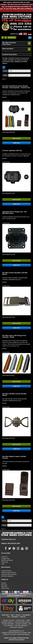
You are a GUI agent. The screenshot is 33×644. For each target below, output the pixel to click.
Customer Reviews (6, 572)
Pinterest (4, 584)
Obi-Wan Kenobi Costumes (22, 623)
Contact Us (4, 558)
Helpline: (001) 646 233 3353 (11, 544)
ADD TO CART (16, 139)
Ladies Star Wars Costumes (9, 575)
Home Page (5, 563)
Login (3, 565)
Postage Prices (5, 559)
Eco (9, 617)
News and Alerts (8, 49)
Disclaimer (15, 617)
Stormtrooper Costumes (16, 628)
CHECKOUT (12, 38)
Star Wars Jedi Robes (8, 625)
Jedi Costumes (20, 621)
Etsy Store (4, 586)
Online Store (5, 616)
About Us (23, 617)
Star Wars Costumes (9, 621)
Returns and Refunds (7, 561)
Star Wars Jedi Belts (21, 625)
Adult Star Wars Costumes (9, 573)
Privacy (18, 616)
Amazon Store (5, 589)
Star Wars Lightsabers (7, 577)
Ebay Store (4, 587)
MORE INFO (16, 143)
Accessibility (26, 616)
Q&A (12, 616)
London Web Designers (23, 635)
